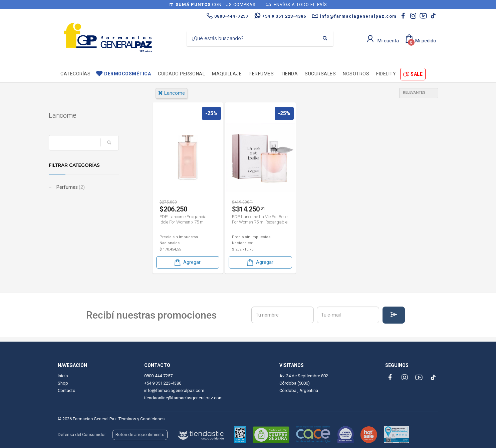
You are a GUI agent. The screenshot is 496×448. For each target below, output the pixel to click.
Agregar (187, 262)
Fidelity (386, 74)
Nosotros (356, 74)
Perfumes (261, 74)
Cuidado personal (181, 74)
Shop (63, 383)
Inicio (63, 376)
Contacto (67, 390)
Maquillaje (227, 74)
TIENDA (289, 74)
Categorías (75, 74)
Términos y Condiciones (142, 419)
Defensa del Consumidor (82, 434)
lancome (171, 93)
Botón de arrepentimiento (140, 434)
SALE (417, 74)
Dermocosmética (128, 74)
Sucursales (320, 74)
